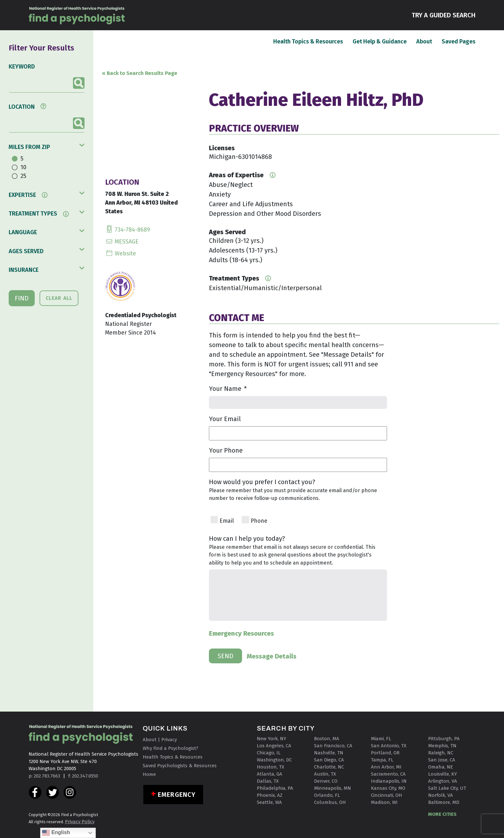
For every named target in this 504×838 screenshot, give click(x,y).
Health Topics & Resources (308, 41)
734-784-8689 (128, 230)
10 (23, 167)
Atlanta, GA (270, 774)
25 (23, 176)
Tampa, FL (382, 760)
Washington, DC (274, 760)
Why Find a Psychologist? (171, 748)
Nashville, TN (329, 753)
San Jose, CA (442, 760)
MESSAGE (122, 242)
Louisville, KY (443, 774)
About (424, 41)
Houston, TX (270, 767)
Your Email (225, 419)
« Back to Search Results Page (139, 73)
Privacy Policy (80, 822)
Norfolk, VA (441, 795)
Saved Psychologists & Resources (180, 766)
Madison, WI (384, 802)
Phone (259, 521)
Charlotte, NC (329, 767)
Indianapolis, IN (389, 781)
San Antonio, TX (389, 746)
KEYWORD (22, 67)
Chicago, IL (269, 753)
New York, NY (272, 739)
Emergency (177, 795)
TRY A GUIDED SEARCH (444, 15)
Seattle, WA (269, 802)
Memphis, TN (442, 746)
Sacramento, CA (388, 774)
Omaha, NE (441, 767)
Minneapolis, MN (333, 788)
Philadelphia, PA (275, 788)
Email (227, 521)
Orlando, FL (327, 795)
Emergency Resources (241, 633)
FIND (22, 298)
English (56, 833)
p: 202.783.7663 (44, 776)
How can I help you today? (247, 539)
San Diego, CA (329, 760)
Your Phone (226, 450)
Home (149, 774)
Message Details (272, 656)
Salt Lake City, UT (447, 788)
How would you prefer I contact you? (262, 482)
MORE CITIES (442, 814)
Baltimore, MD (444, 802)
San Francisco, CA (333, 746)
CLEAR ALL (59, 298)
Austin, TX (325, 774)
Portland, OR (385, 753)
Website (121, 253)
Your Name (228, 389)
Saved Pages (459, 41)
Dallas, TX (268, 781)
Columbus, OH (330, 802)
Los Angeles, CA (274, 746)
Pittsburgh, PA (444, 739)
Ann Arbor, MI (386, 767)
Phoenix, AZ (270, 795)
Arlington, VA (443, 781)
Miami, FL (381, 739)
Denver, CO (326, 781)
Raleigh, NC (441, 753)
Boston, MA (327, 739)
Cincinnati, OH (387, 795)
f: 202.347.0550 (83, 776)
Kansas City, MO (388, 788)
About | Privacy (160, 740)
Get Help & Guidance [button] (380, 41)
